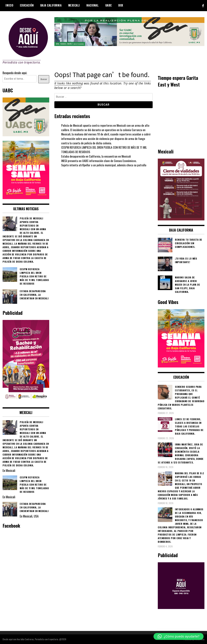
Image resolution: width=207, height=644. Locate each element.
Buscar (44, 79)
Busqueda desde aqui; (15, 73)
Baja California (51, 5)
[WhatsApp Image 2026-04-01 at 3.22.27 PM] (26, 198)
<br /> (181, 117)
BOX (121, 5)
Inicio (9, 5)
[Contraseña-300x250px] (26, 135)
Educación (27, 5)
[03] (181, 608)
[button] (179, 636)
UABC (109, 5)
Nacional (93, 5)
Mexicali (74, 5)
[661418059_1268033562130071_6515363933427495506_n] (181, 219)
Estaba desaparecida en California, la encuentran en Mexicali (96, 156)
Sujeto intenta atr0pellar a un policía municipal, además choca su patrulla (104, 165)
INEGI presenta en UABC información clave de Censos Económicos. (99, 161)
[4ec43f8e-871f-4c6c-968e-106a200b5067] (129, 45)
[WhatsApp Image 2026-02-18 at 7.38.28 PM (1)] (26, 401)
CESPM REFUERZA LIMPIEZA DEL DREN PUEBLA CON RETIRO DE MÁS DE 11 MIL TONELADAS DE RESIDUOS (105, 149)
